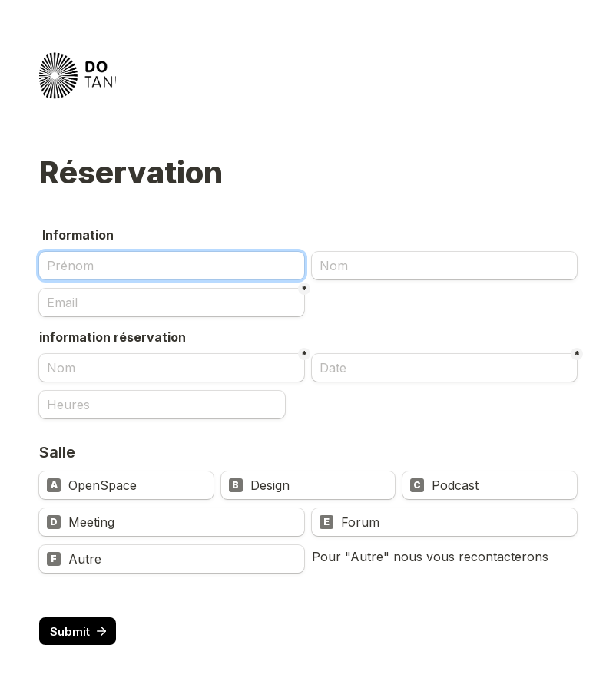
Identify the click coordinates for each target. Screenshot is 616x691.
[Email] (172, 303)
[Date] (444, 368)
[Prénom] (172, 266)
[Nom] (444, 266)
